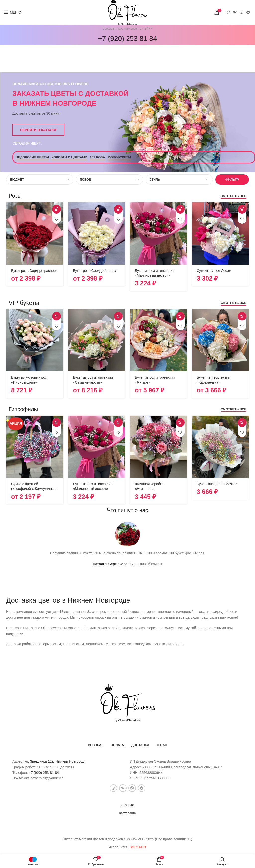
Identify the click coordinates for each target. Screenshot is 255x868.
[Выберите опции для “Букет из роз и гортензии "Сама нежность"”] (118, 316)
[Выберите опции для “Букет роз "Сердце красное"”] (56, 209)
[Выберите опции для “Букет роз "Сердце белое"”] (118, 209)
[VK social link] (235, 12)
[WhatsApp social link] (228, 12)
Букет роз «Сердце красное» (34, 271)
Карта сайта (128, 813)
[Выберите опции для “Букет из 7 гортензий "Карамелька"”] (242, 316)
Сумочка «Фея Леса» (214, 271)
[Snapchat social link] (242, 12)
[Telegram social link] (248, 12)
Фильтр (232, 179)
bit (139, 847)
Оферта (127, 805)
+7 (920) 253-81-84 (44, 773)
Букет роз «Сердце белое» (95, 271)
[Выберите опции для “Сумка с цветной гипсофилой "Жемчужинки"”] (56, 423)
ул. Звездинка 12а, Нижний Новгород (54, 761)
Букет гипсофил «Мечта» (217, 484)
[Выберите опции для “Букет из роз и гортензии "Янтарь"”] (180, 316)
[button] (180, 209)
